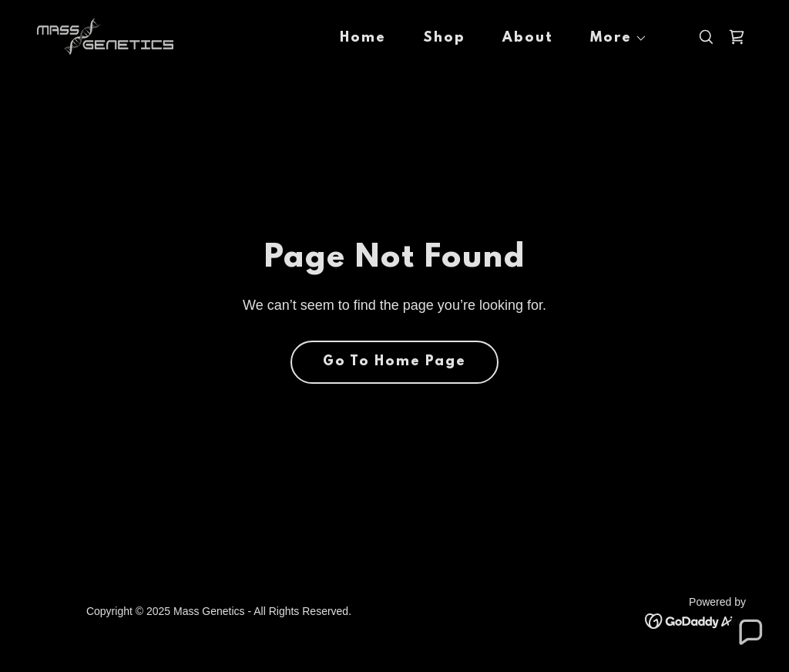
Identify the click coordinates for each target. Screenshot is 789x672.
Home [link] (363, 39)
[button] (613, 39)
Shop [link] (444, 39)
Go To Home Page (394, 362)
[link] (105, 36)
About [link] (528, 39)
